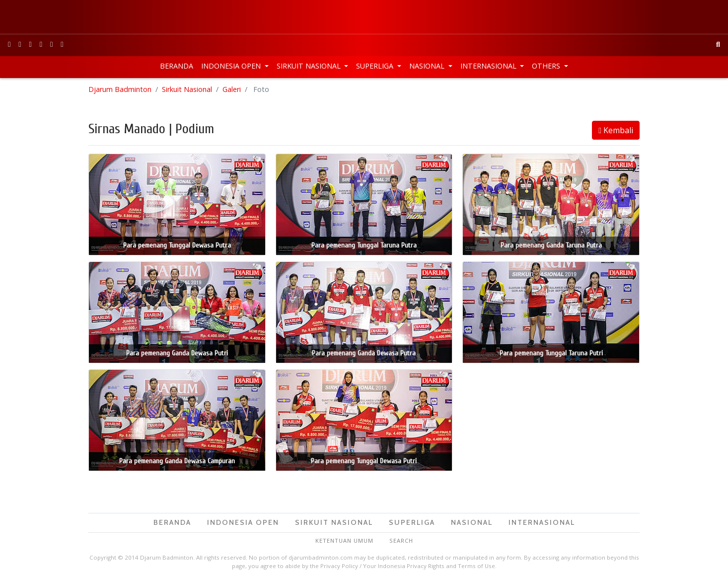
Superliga (376, 66)
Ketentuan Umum (344, 540)
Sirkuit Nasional (310, 66)
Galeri (232, 89)
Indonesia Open (232, 66)
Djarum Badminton (120, 89)
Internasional (489, 66)
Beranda (177, 66)
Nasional (428, 66)
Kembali (616, 130)
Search (401, 540)
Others (547, 66)
